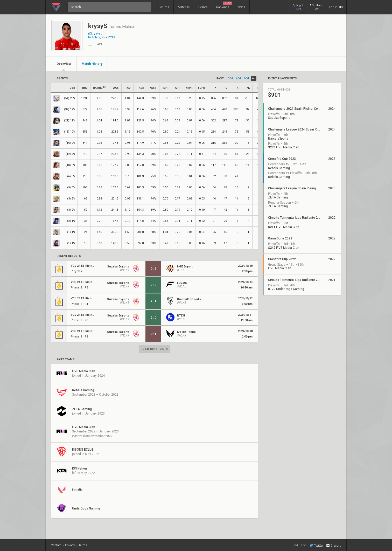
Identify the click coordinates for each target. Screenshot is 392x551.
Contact (56, 545)
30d (230, 78)
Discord (334, 546)
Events (203, 7)
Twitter (317, 545)
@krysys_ (95, 33)
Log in (336, 7)
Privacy (70, 545)
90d (246, 78)
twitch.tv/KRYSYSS (101, 37)
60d (238, 78)
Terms (83, 545)
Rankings (224, 5)
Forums (164, 7)
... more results (155, 349)
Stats (242, 7)
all (254, 78)
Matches (184, 7)
